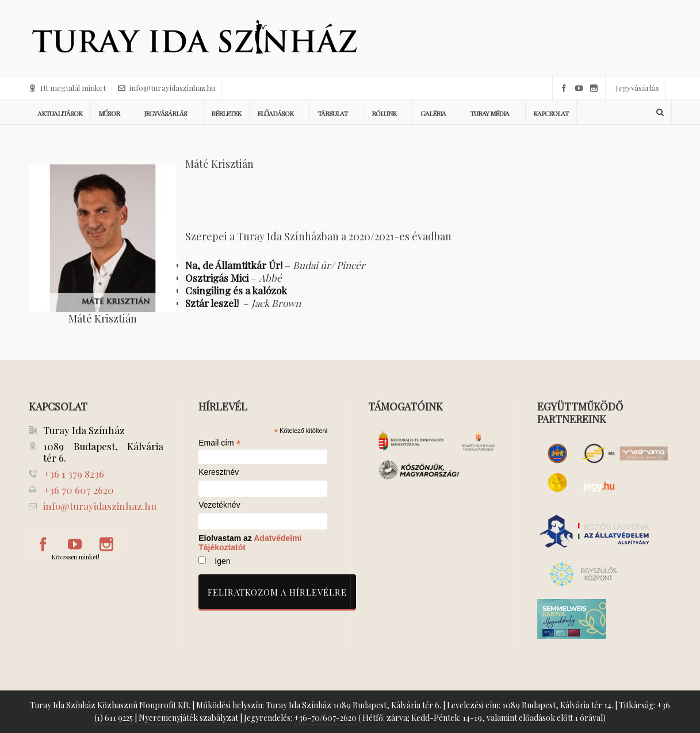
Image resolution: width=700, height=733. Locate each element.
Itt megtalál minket (67, 88)
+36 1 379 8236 (74, 474)
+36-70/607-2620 (325, 718)
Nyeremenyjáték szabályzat (188, 718)
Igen (222, 561)
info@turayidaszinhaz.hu (167, 88)
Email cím (220, 443)
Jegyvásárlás (637, 88)
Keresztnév (219, 472)
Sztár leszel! (213, 303)
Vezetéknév (219, 505)
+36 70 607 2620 (79, 490)
